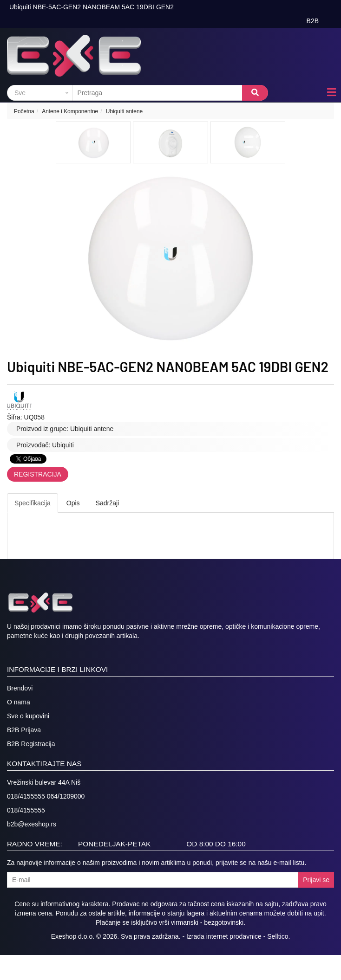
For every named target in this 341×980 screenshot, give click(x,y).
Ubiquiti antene (124, 111)
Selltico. (279, 936)
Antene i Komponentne (70, 111)
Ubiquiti (63, 445)
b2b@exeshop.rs (32, 824)
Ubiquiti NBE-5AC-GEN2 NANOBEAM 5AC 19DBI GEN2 (92, 7)
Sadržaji (108, 503)
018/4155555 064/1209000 (46, 796)
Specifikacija (33, 503)
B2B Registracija (31, 744)
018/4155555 (26, 810)
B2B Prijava (24, 730)
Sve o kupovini (28, 716)
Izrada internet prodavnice (224, 936)
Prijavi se (316, 880)
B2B (313, 21)
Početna (24, 111)
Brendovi (20, 688)
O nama (19, 702)
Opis (73, 503)
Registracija (38, 474)
